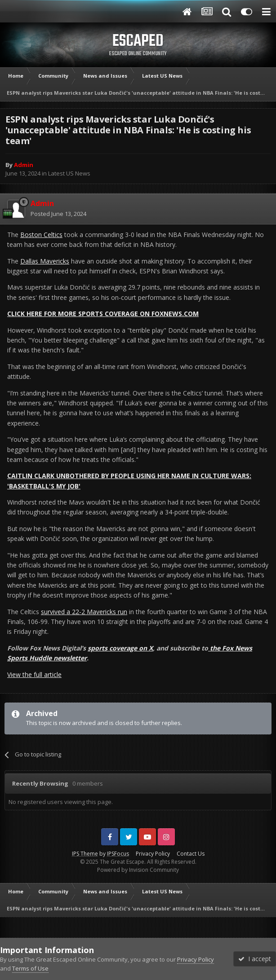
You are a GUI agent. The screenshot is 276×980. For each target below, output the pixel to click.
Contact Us (191, 854)
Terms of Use (30, 968)
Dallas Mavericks (45, 261)
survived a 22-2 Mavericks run (84, 612)
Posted (58, 214)
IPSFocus (118, 854)
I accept (255, 959)
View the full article (34, 675)
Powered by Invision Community (138, 870)
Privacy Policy (153, 854)
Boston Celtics (41, 235)
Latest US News (69, 173)
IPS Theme (85, 854)
